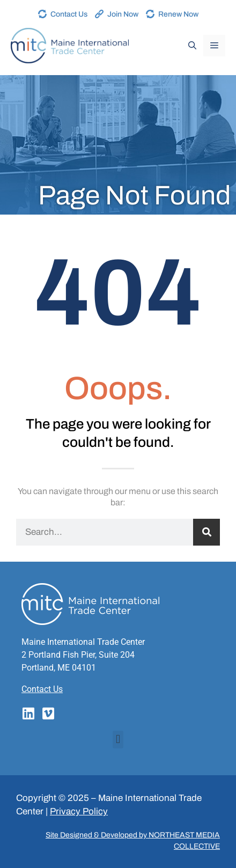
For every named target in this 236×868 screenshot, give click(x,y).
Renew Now (178, 14)
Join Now (123, 14)
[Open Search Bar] (192, 46)
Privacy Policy (79, 811)
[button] (118, 740)
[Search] (206, 532)
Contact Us (69, 14)
